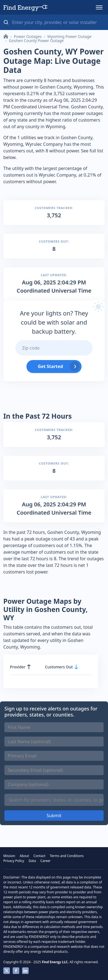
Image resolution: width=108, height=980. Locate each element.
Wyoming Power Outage (69, 36)
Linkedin (25, 971)
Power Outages (28, 36)
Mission (9, 856)
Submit (54, 816)
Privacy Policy (14, 861)
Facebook (16, 971)
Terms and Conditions (67, 856)
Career (45, 861)
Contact (39, 856)
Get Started (50, 366)
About (24, 856)
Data (32, 861)
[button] (99, 7)
